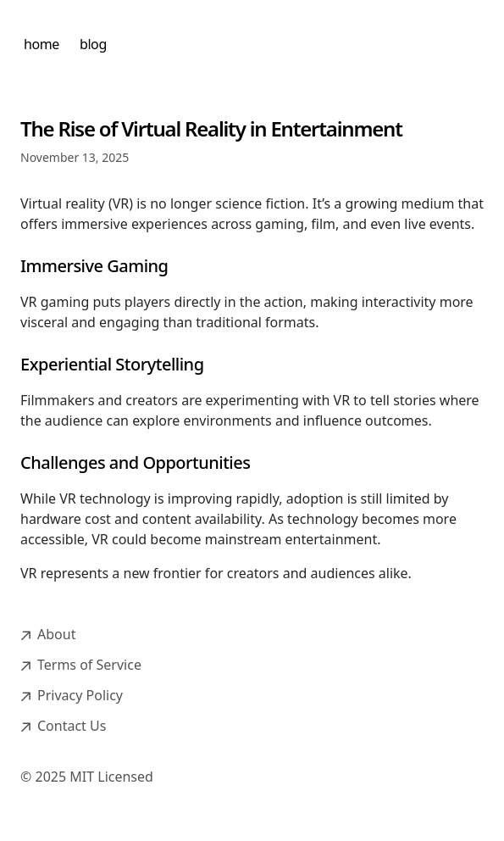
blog (93, 44)
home (42, 44)
